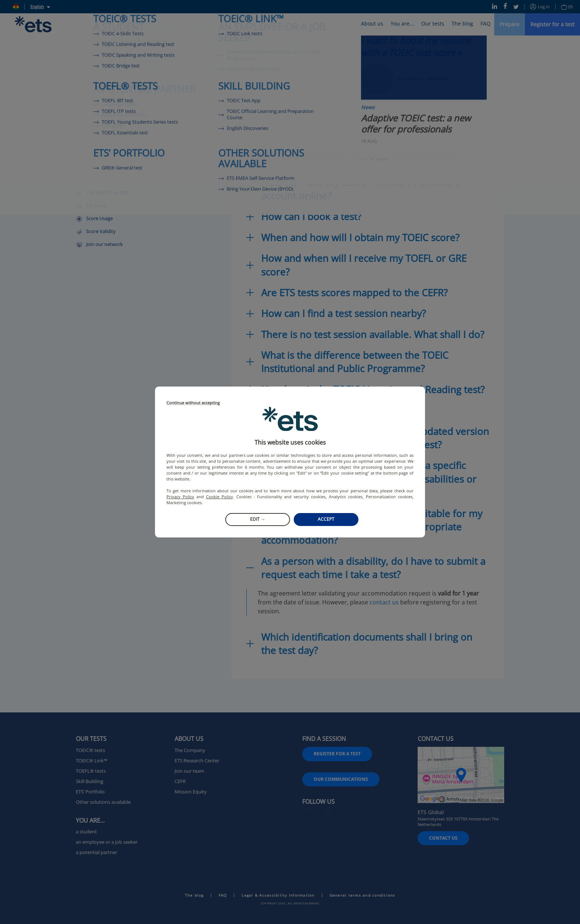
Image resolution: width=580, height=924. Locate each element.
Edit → (258, 519)
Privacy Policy (180, 497)
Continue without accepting (193, 403)
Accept (326, 519)
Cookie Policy (220, 497)
